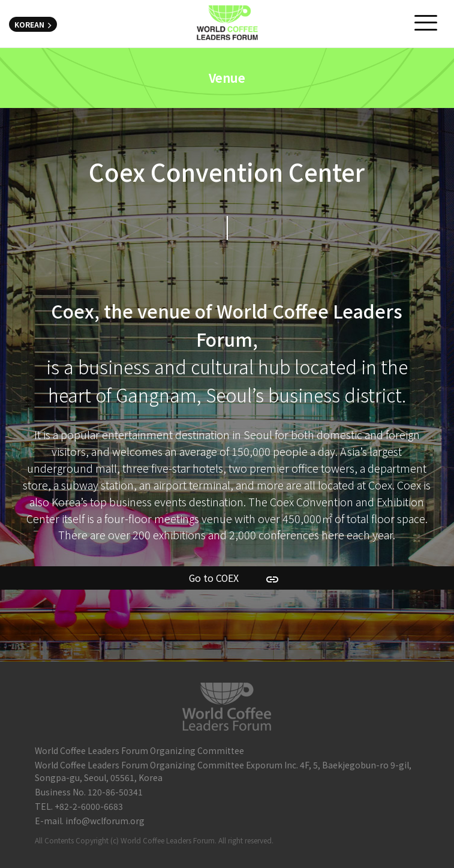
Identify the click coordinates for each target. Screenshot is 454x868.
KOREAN (33, 24)
